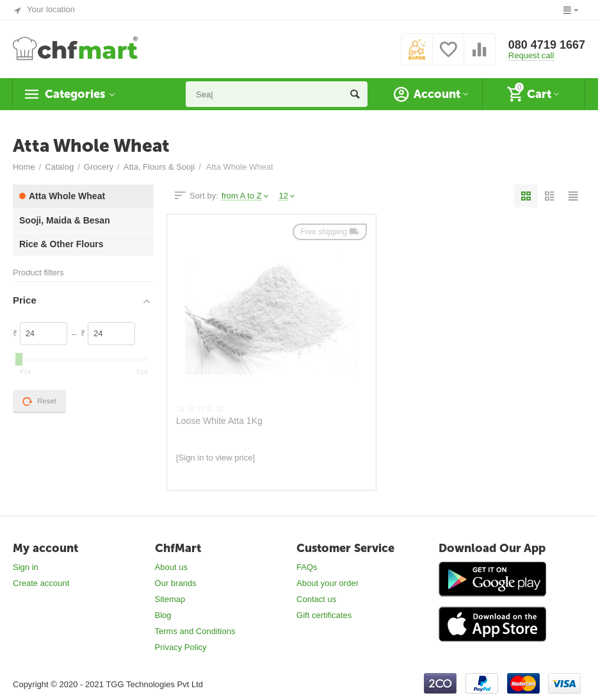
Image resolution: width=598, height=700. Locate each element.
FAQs (307, 567)
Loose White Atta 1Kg (219, 421)
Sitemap (170, 599)
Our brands (176, 583)
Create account (41, 583)
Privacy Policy (181, 647)
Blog (163, 615)
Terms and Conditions (195, 631)
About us (171, 567)
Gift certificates (324, 615)
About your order (327, 583)
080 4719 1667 (547, 45)
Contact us (316, 599)
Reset (39, 402)
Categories (75, 94)
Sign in (26, 567)
